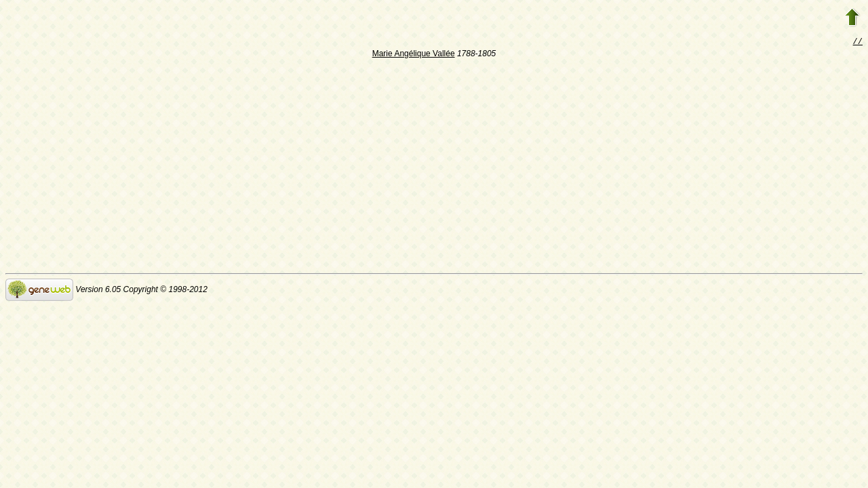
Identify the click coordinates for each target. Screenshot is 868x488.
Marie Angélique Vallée (414, 55)
